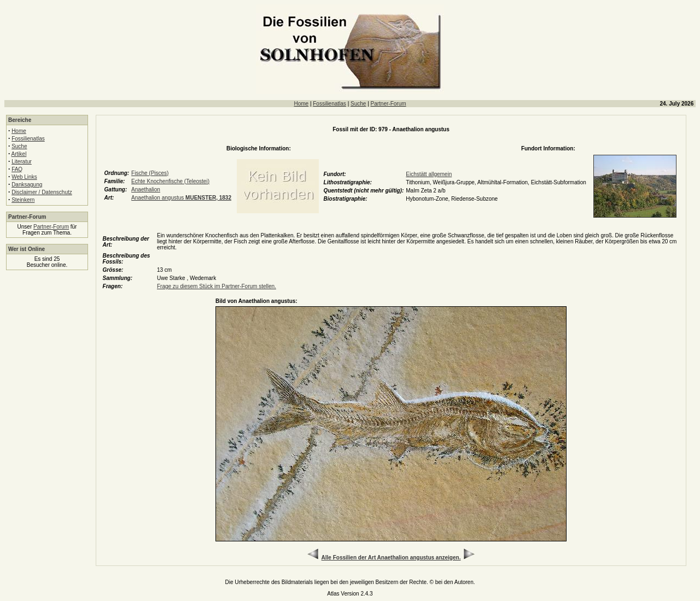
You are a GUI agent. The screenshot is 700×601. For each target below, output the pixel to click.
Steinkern (23, 200)
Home (301, 104)
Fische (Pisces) (150, 173)
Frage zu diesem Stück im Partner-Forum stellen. (217, 286)
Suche (358, 104)
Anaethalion (146, 189)
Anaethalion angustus (181, 198)
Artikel (19, 154)
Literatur (22, 162)
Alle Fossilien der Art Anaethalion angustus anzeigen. (391, 558)
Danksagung (27, 185)
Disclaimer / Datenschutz (42, 192)
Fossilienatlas (329, 104)
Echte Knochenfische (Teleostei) (170, 181)
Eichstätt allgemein (429, 174)
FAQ (17, 169)
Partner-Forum (389, 104)
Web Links (24, 177)
